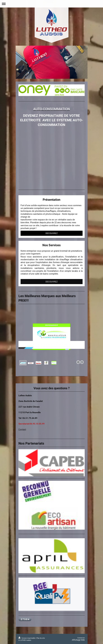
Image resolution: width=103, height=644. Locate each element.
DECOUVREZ (52, 233)
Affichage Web (78, 640)
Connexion (81, 638)
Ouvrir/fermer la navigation (52, 4)
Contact (22, 429)
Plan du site (41, 638)
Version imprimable (27, 638)
